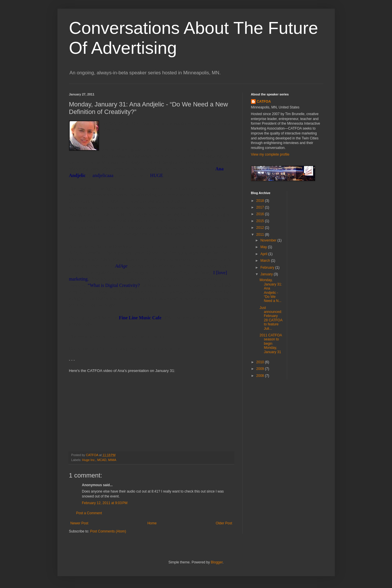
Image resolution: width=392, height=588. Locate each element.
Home (152, 523)
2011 (261, 235)
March (266, 261)
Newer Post (79, 523)
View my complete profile (270, 154)
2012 (261, 228)
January (267, 274)
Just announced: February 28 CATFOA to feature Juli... (271, 318)
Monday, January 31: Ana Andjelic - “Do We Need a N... (271, 290)
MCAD (102, 460)
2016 (261, 214)
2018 (261, 201)
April (264, 254)
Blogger (217, 562)
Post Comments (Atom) (108, 531)
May (264, 247)
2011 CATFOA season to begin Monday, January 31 (271, 344)
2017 (261, 207)
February (268, 268)
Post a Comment (89, 513)
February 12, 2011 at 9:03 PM (105, 503)
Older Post (224, 523)
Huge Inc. (89, 460)
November (269, 240)
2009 (261, 369)
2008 (261, 376)
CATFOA (264, 102)
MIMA (112, 460)
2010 (261, 362)
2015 (261, 221)
